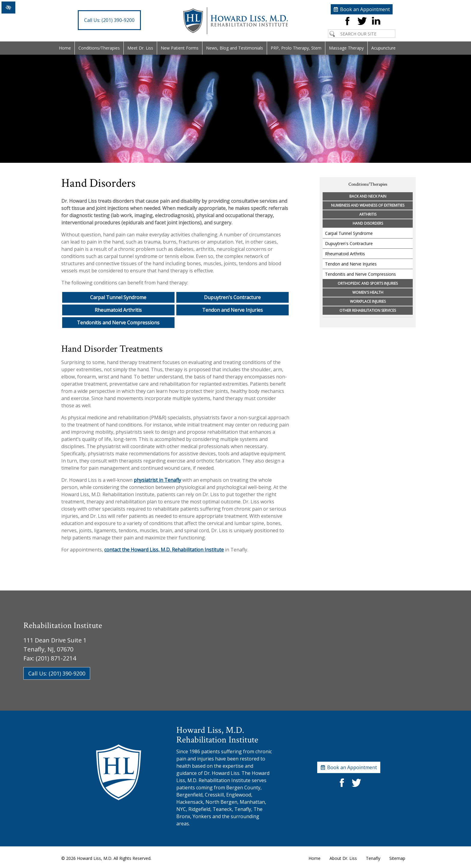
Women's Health (368, 292)
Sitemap (397, 858)
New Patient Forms (180, 48)
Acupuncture (383, 48)
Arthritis (368, 214)
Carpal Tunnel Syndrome (118, 297)
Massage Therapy (346, 48)
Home (65, 48)
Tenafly (373, 858)
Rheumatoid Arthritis (118, 310)
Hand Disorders (368, 223)
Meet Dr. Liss (140, 48)
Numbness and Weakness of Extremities (368, 205)
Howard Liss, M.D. (95, 858)
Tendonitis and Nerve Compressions (118, 323)
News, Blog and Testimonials (235, 48)
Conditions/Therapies (99, 48)
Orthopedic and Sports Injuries (368, 283)
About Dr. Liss (343, 858)
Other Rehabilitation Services (368, 310)
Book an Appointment (365, 9)
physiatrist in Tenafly (157, 480)
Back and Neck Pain (368, 196)
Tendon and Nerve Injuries (232, 310)
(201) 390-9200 (109, 20)
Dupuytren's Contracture (232, 297)
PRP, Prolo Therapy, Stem (296, 48)
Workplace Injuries (368, 301)
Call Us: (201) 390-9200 (57, 673)
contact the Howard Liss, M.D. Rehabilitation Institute (164, 550)
